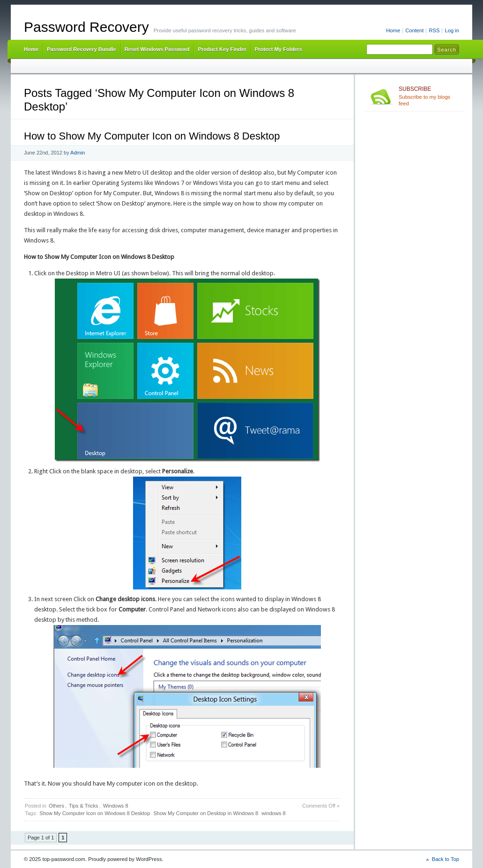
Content (414, 30)
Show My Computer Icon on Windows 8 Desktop (95, 813)
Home (393, 30)
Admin (78, 153)
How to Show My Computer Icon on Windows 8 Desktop (152, 136)
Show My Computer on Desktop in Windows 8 (206, 813)
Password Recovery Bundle (82, 49)
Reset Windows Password (157, 49)
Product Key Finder (222, 49)
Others (56, 806)
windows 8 (273, 813)
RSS (434, 30)
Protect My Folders (279, 49)
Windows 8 (116, 806)
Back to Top (446, 859)
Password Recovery (86, 27)
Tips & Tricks (84, 806)
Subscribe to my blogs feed (429, 96)
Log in (452, 30)
